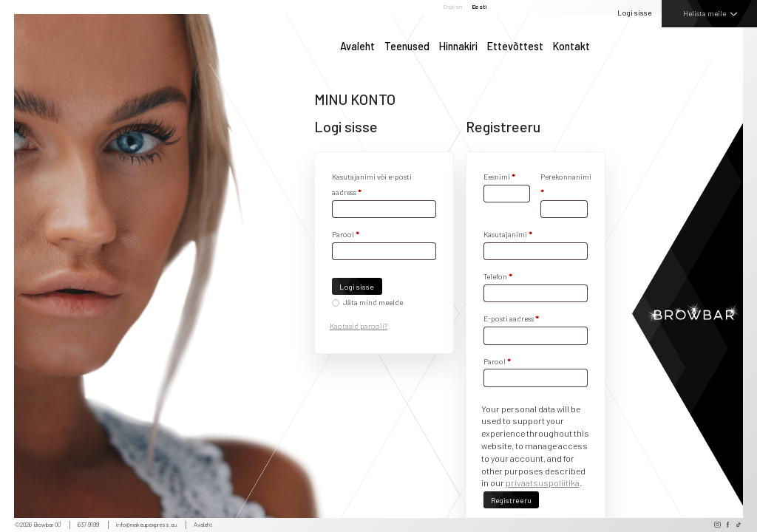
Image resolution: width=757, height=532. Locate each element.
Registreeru (511, 500)
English (452, 7)
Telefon (498, 276)
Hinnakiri (458, 47)
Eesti (479, 7)
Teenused (407, 47)
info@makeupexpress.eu (146, 525)
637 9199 (88, 525)
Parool (346, 234)
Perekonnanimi (564, 184)
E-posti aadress (511, 318)
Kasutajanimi (508, 234)
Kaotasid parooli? (359, 326)
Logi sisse (635, 13)
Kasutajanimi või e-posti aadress (372, 184)
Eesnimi (499, 177)
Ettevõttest (515, 47)
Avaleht (357, 47)
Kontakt (571, 47)
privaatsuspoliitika (543, 482)
